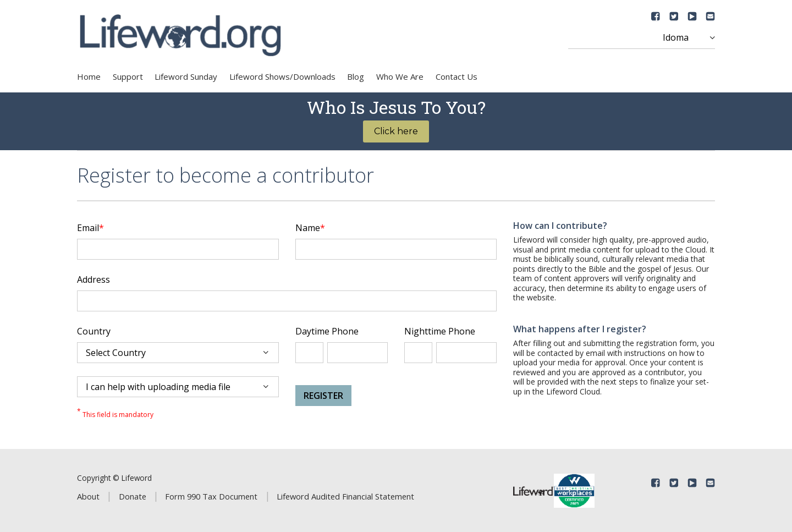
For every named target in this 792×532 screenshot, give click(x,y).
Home (89, 76)
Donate (133, 496)
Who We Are (400, 76)
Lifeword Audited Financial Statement (345, 496)
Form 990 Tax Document (211, 496)
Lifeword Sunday (186, 76)
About (88, 496)
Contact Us (457, 76)
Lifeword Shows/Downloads (282, 76)
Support (128, 76)
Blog (356, 76)
